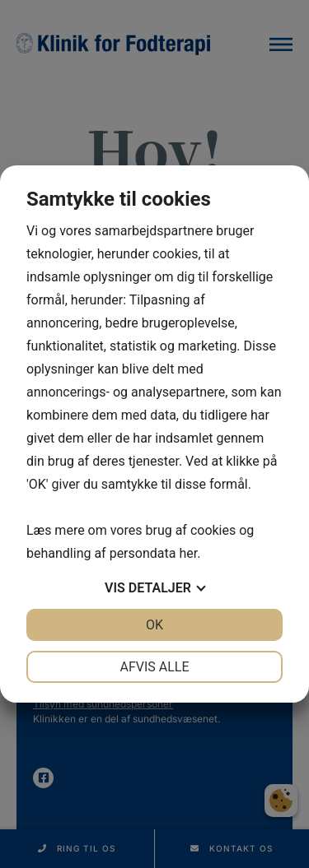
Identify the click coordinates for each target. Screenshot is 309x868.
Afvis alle (154, 667)
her (188, 553)
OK (154, 625)
